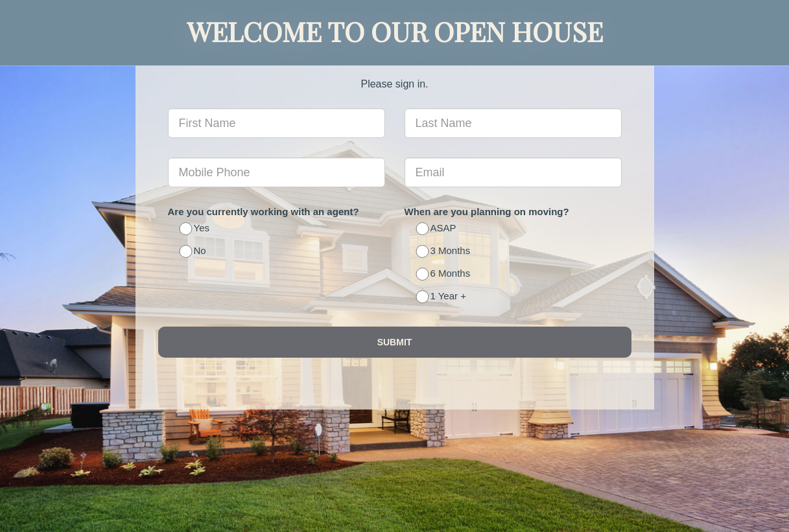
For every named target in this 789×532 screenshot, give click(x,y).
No (194, 252)
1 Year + (442, 297)
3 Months (444, 252)
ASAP (437, 229)
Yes (195, 229)
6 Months (444, 274)
